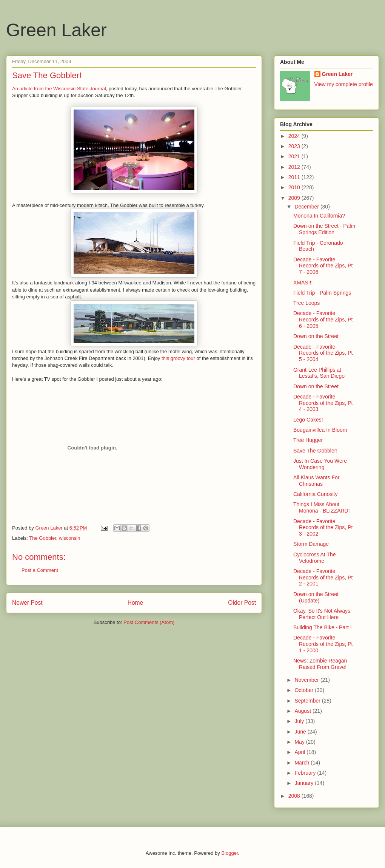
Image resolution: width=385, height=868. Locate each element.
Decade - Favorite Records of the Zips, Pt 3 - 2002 (323, 528)
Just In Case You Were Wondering (320, 464)
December (307, 207)
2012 (295, 167)
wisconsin (69, 538)
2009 (295, 198)
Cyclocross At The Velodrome (315, 558)
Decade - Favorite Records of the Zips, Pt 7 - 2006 (323, 266)
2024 (295, 136)
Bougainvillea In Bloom (320, 430)
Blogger (229, 853)
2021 (295, 156)
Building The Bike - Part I (323, 627)
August (303, 711)
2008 (295, 796)
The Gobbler (43, 538)
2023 (295, 146)
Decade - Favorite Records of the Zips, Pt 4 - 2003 (323, 403)
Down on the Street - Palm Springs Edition (324, 229)
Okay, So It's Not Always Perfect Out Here (322, 614)
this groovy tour (178, 358)
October (305, 690)
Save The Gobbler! (315, 451)
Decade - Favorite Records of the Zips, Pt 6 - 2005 (323, 320)
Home (136, 603)
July (300, 721)
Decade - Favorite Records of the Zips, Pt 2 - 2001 (323, 578)
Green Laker (56, 30)
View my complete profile (344, 84)
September (308, 701)
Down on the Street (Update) (316, 597)
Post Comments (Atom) (149, 622)
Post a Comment (40, 570)
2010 (295, 187)
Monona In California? (319, 216)
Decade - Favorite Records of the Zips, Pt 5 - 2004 (323, 353)
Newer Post (27, 603)
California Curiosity (315, 494)
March (303, 763)
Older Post (242, 603)
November (307, 680)
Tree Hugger (308, 440)
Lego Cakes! (308, 420)
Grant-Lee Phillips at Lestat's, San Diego (319, 373)
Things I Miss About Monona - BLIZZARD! (322, 507)
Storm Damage (311, 544)
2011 (295, 177)
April (300, 752)
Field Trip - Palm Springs (322, 293)
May (300, 742)
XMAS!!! (303, 283)
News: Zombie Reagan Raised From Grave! (320, 664)
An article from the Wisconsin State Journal (59, 89)
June (301, 732)
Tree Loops (306, 303)
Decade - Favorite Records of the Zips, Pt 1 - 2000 (323, 644)
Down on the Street (316, 336)
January (305, 783)
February (306, 773)
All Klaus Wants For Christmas (316, 481)
